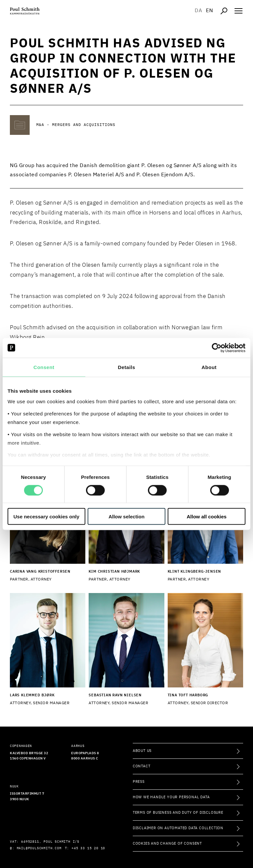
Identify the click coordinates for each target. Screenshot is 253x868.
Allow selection (126, 517)
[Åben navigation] (239, 11)
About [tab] (209, 367)
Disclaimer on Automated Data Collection (178, 828)
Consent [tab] (44, 367)
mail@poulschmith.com (39, 848)
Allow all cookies (207, 517)
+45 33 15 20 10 (88, 848)
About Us (142, 751)
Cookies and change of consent (167, 843)
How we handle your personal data (171, 797)
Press (139, 782)
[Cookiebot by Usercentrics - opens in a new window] (217, 348)
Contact (142, 766)
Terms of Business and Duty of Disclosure (178, 813)
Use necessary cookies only (46, 517)
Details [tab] (127, 367)
